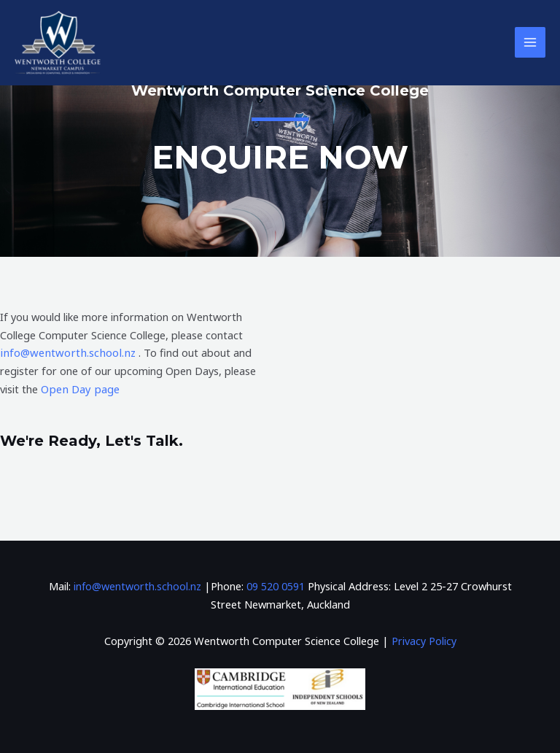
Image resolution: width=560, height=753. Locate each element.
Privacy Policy (424, 640)
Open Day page (79, 389)
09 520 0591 (276, 585)
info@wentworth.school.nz (66, 352)
